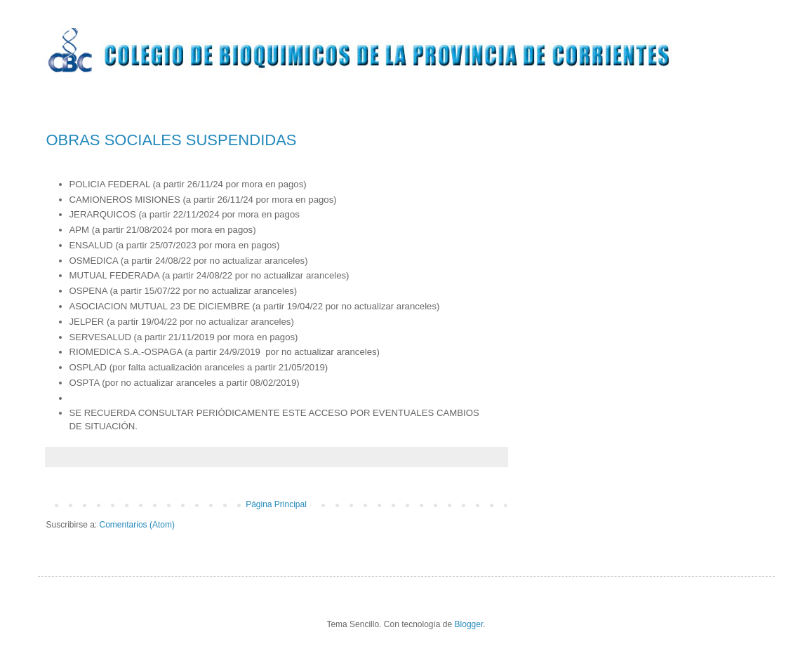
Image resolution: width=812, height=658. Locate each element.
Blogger (469, 624)
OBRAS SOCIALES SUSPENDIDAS (172, 140)
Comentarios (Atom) (137, 525)
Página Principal (276, 504)
